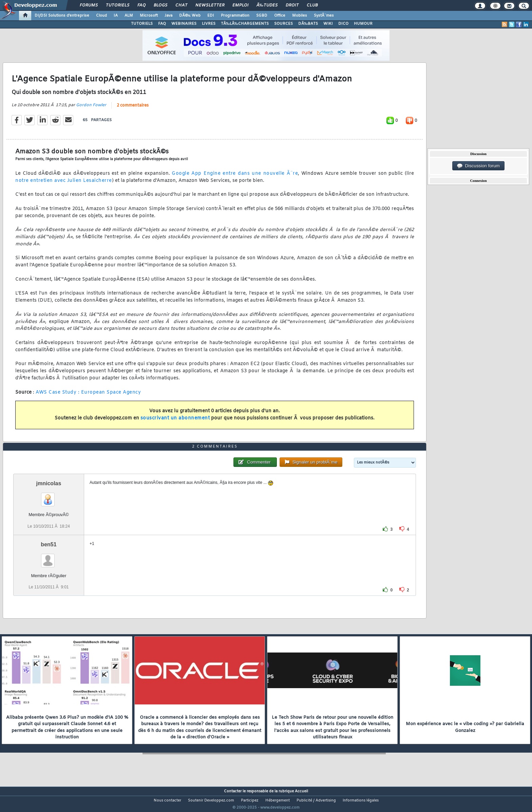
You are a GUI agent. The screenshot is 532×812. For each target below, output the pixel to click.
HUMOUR (363, 24)
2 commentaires (133, 110)
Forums (89, 5)
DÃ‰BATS (308, 24)
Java (168, 16)
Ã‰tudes (267, 5)
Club (312, 5)
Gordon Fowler (91, 109)
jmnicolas (49, 496)
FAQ (141, 5)
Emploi (240, 5)
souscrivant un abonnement (175, 422)
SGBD (262, 16)
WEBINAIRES (184, 24)
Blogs (160, 5)
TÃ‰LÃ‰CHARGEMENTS (245, 24)
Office (280, 16)
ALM (129, 16)
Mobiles (300, 16)
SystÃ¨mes (324, 16)
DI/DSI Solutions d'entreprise (62, 16)
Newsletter (210, 5)
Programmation (235, 16)
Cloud (101, 16)
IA (116, 16)
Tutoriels (118, 5)
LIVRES (209, 24)
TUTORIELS (142, 24)
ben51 (49, 557)
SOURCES (283, 24)
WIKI (328, 24)
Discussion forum (478, 166)
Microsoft (149, 16)
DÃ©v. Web (190, 16)
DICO (343, 24)
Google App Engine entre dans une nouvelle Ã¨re (235, 178)
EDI (211, 16)
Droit (292, 5)
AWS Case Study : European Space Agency (88, 396)
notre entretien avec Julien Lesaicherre (64, 185)
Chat (181, 5)
